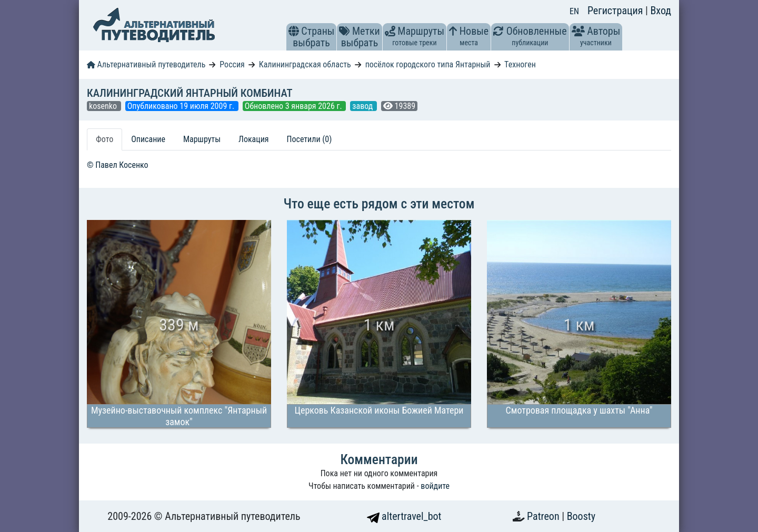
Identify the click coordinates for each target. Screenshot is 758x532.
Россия (232, 64)
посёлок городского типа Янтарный (428, 64)
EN (574, 11)
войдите (435, 486)
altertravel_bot (404, 516)
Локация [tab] (254, 139)
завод (363, 106)
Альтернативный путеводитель (146, 64)
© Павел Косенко (118, 165)
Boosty (581, 516)
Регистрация (616, 11)
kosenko (104, 106)
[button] (294, 31)
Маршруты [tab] (202, 139)
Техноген (520, 64)
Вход (661, 11)
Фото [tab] (104, 139)
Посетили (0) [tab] (310, 139)
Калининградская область (305, 64)
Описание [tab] (148, 139)
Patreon (544, 516)
